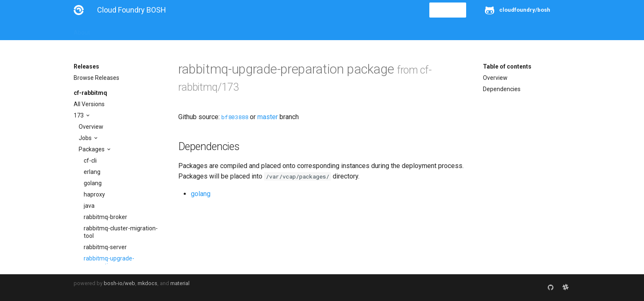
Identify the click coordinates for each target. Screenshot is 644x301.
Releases (258, 30)
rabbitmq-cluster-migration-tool (121, 232)
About (82, 30)
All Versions (89, 104)
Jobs (86, 138)
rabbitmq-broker (105, 217)
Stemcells (222, 30)
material (180, 283)
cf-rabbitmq (90, 93)
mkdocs (148, 283)
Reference (183, 30)
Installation (115, 30)
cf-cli (90, 161)
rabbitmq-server (105, 247)
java (89, 206)
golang (93, 183)
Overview (91, 127)
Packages (92, 149)
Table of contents (507, 66)
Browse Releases (96, 78)
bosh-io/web (119, 283)
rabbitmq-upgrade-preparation (109, 262)
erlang (92, 172)
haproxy (94, 194)
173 (79, 115)
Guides (150, 30)
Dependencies (502, 89)
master (268, 117)
